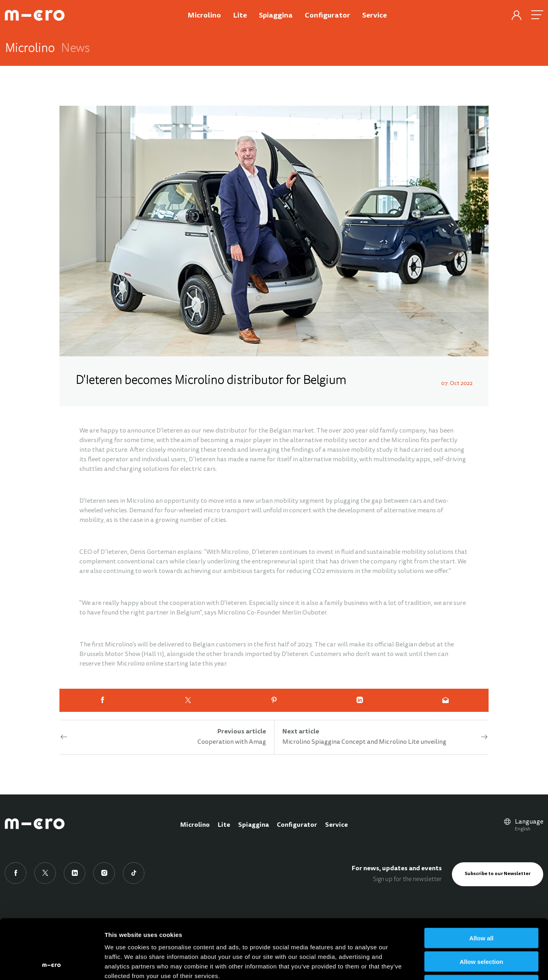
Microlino (195, 825)
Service (336, 825)
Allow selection (481, 906)
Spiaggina (253, 825)
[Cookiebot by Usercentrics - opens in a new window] (52, 964)
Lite (224, 825)
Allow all (482, 882)
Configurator (297, 825)
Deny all (481, 929)
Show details (419, 964)
